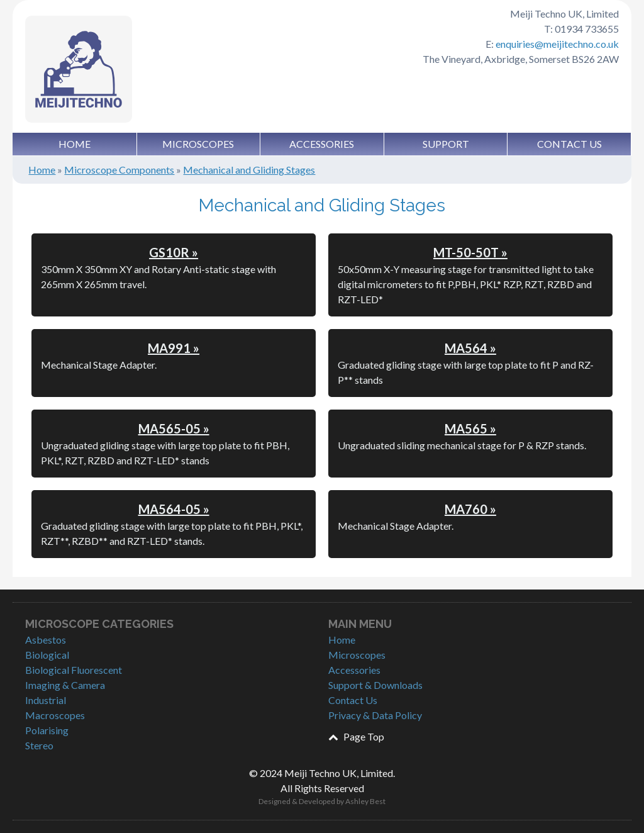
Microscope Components (119, 170)
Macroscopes (55, 715)
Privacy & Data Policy (375, 715)
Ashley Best (365, 801)
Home (75, 144)
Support (446, 144)
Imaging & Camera (65, 685)
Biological (47, 655)
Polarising (47, 730)
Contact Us (569, 144)
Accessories (322, 144)
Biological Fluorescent (74, 670)
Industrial (46, 700)
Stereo (39, 745)
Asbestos (46, 640)
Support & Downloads (375, 685)
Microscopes (198, 144)
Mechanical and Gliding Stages (249, 170)
